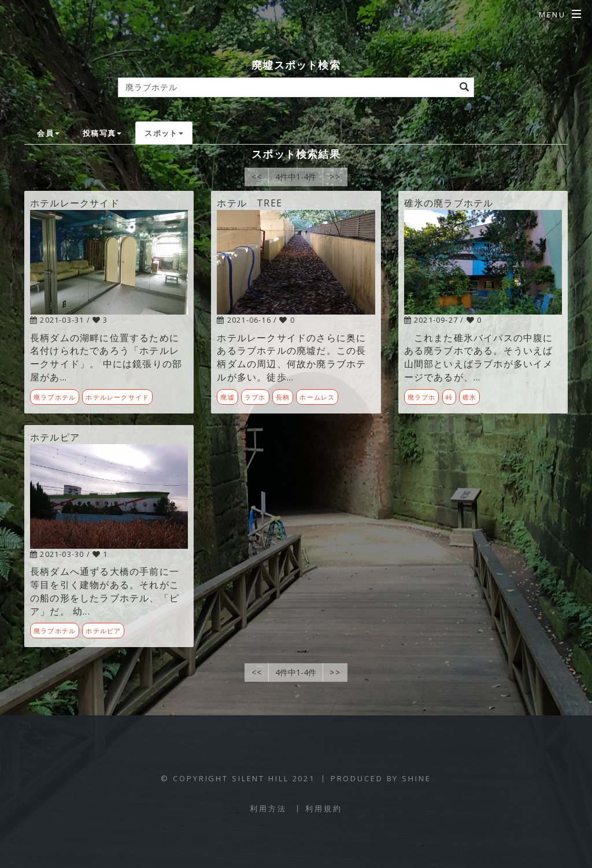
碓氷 (469, 397)
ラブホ (255, 397)
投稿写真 (102, 133)
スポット (164, 133)
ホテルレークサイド (117, 397)
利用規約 (324, 808)
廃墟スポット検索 (296, 64)
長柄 (283, 397)
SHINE (416, 778)
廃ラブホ (422, 397)
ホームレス (317, 397)
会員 (48, 133)
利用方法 (268, 808)
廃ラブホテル (55, 397)
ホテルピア (103, 631)
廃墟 (227, 397)
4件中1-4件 (296, 177)
